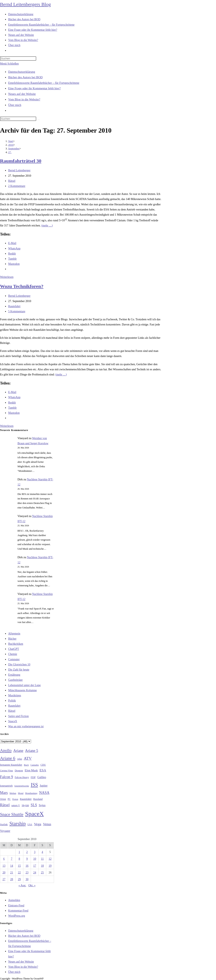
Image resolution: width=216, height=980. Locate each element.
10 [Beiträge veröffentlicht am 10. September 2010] (35, 859)
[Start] (11, 141)
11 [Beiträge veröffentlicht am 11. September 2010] (42, 859)
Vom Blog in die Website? (24, 99)
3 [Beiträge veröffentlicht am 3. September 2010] (35, 852)
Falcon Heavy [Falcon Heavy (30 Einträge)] (22, 777)
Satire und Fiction (18, 716)
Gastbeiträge (15, 680)
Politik (12, 701)
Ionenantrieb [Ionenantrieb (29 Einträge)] (6, 786)
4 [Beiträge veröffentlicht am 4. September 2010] (42, 852)
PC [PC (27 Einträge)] (9, 799)
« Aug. (22, 885)
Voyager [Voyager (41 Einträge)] (5, 831)
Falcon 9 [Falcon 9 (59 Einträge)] (6, 777)
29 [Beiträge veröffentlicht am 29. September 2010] (19, 879)
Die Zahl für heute (19, 670)
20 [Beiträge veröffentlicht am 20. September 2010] (4, 873)
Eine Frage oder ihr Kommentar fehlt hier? (34, 88)
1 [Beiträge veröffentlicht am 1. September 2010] (19, 852)
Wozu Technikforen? (22, 286)
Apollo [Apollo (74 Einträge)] (6, 750)
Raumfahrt (14, 306)
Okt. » (32, 885)
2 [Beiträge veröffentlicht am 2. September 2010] (27, 852)
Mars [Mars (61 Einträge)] (4, 793)
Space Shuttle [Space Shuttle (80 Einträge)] (12, 814)
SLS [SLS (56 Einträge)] (34, 805)
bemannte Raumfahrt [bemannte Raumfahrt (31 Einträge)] (11, 765)
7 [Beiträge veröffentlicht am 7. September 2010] (12, 859)
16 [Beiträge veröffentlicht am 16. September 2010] (27, 866)
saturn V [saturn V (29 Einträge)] (16, 805)
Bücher (12, 639)
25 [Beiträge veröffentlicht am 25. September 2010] (42, 873)
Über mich (15, 105)
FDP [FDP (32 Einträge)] (33, 777)
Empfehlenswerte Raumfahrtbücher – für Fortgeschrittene (44, 83)
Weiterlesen (7, 277)
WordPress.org (17, 916)
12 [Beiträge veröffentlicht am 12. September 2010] (50, 859)
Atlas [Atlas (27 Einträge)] (20, 759)
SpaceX (13, 721)
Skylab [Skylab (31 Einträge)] (25, 805)
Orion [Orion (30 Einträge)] (3, 799)
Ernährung (14, 675)
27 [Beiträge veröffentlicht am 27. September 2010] (4, 879)
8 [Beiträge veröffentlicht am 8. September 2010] (19, 859)
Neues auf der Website (22, 94)
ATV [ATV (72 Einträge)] (28, 758)
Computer (14, 659)
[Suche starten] (38, 120)
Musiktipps (15, 695)
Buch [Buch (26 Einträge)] (26, 765)
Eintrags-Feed (16, 906)
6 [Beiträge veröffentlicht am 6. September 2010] (4, 859)
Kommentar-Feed (18, 911)
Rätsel (12, 181)
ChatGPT (14, 649)
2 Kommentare (17, 186)
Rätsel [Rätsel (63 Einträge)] (5, 805)
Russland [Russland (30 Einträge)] (38, 799)
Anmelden (14, 900)
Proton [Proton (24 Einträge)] (15, 799)
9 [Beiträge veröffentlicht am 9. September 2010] (27, 859)
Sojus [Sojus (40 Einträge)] (42, 805)
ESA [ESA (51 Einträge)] (43, 770)
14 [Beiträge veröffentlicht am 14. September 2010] (12, 866)
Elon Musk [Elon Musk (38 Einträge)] (31, 770)
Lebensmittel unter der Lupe (24, 685)
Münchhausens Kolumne (22, 690)
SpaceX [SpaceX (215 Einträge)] (34, 814)
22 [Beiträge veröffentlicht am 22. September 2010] (19, 873)
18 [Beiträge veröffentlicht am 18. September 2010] (42, 866)
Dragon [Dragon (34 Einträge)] (19, 770)
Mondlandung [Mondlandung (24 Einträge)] (31, 793)
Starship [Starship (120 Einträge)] (18, 824)
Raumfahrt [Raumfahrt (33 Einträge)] (26, 799)
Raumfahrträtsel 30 (21, 161)
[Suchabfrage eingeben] (18, 59)
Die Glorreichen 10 (19, 665)
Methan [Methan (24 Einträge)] (13, 793)
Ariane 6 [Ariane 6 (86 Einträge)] (8, 758)
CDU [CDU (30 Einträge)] (43, 765)
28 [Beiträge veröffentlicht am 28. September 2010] (12, 879)
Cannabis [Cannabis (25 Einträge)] (35, 765)
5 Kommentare (17, 311)
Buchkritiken (16, 644)
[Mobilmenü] (9, 64)
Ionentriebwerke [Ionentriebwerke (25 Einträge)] (22, 786)
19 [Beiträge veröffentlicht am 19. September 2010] (50, 866)
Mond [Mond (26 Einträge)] (21, 793)
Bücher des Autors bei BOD (25, 77)
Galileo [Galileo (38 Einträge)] (42, 777)
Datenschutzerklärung (22, 72)
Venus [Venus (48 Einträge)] (47, 824)
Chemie (13, 654)
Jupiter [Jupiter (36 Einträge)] (44, 786)
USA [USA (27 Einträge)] (30, 825)
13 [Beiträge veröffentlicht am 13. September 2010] (4, 866)
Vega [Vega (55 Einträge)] (38, 824)
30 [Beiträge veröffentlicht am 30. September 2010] (27, 879)
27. (10, 152)
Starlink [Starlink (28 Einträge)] (4, 824)
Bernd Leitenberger (19, 170)
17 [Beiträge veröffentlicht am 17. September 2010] (35, 866)
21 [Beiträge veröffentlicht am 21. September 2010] (12, 873)
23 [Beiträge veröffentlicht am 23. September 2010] (27, 873)
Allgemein (14, 634)
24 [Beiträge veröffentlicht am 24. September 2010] (35, 873)
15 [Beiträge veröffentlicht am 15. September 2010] (19, 866)
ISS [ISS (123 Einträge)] (34, 785)
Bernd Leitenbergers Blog (25, 4)
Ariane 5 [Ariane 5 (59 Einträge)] (32, 751)
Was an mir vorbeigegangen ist (26, 726)
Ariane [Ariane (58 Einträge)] (18, 751)
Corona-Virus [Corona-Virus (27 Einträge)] (6, 771)
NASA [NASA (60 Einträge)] (44, 793)
